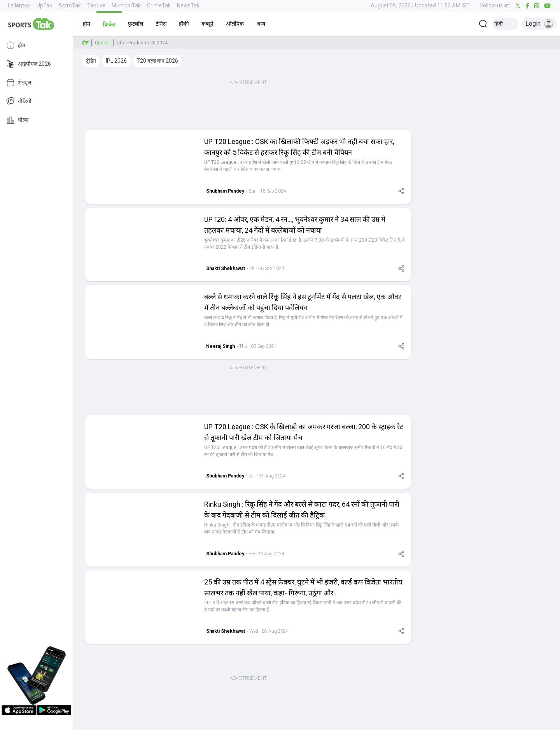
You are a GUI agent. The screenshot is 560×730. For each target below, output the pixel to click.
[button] (87, 24)
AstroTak (70, 5)
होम (16, 45)
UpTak (44, 5)
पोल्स (17, 120)
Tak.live (96, 5)
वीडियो (19, 101)
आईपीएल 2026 (29, 64)
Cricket (102, 43)
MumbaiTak (126, 5)
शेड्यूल (19, 82)
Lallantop (19, 5)
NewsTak (188, 5)
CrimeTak (159, 5)
